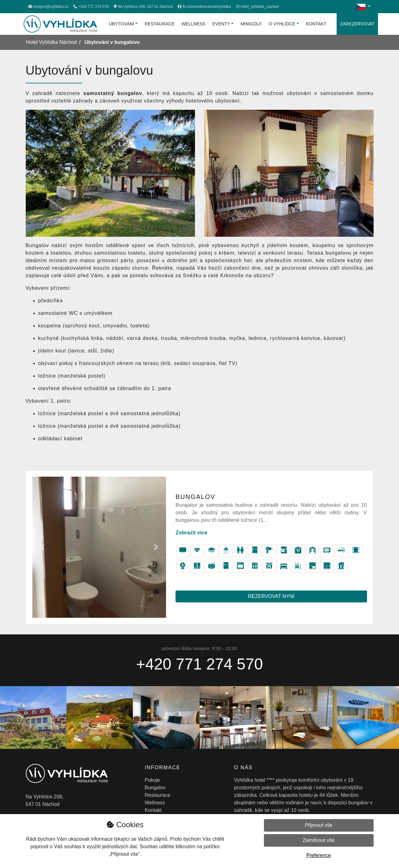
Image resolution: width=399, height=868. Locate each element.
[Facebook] (204, 7)
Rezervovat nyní (271, 596)
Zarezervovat (357, 24)
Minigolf (251, 24)
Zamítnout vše (319, 840)
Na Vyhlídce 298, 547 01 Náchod (143, 7)
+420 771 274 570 (91, 7)
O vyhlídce (282, 24)
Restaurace (160, 24)
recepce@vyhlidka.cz (48, 7)
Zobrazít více (192, 533)
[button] (42, 547)
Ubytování (121, 24)
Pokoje (152, 780)
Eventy (221, 24)
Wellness (193, 24)
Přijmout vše (318, 825)
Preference (318, 855)
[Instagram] (257, 7)
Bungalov (155, 788)
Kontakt (316, 24)
